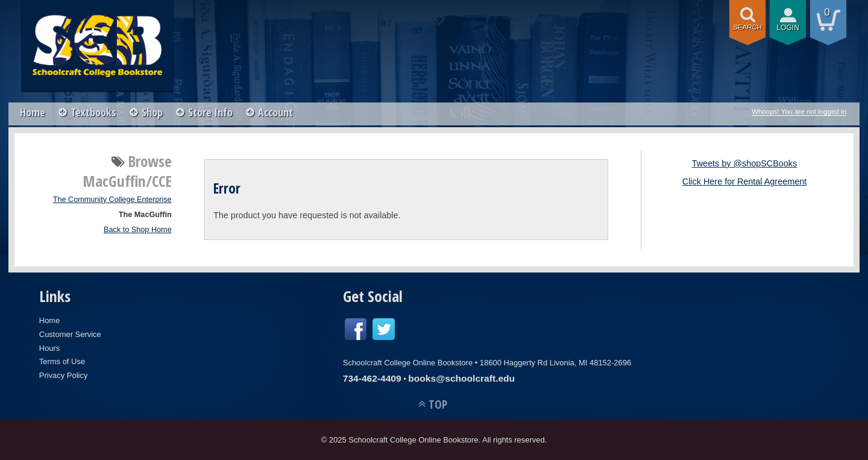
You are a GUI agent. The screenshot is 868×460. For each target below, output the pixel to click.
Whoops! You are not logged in (799, 112)
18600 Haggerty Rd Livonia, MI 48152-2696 (555, 363)
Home (33, 112)
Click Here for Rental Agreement (744, 181)
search (747, 27)
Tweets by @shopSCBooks (745, 163)
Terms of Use (62, 361)
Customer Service (70, 334)
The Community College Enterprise (112, 200)
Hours (50, 348)
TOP (438, 404)
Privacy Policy (64, 375)
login (788, 28)
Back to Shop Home (138, 230)
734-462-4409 (372, 378)
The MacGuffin (145, 215)
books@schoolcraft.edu (461, 378)
